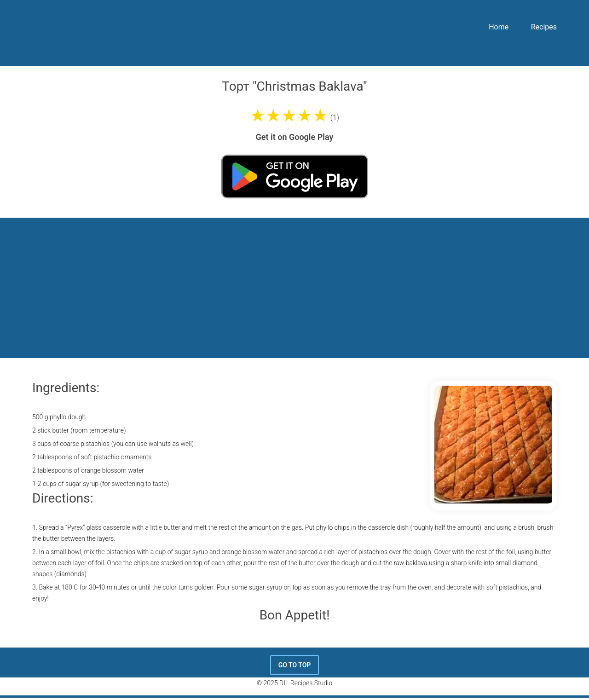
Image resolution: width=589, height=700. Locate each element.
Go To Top (295, 665)
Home (499, 27)
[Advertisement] (294, 287)
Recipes (544, 27)
